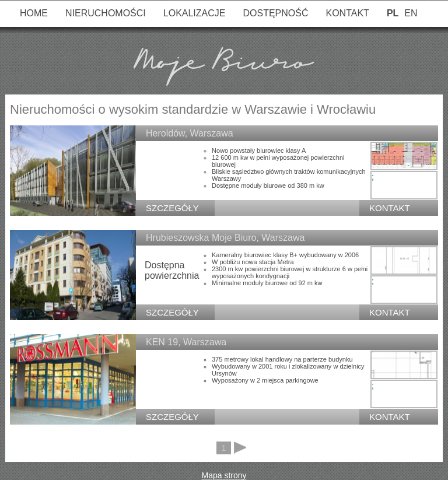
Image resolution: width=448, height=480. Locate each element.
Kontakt (348, 13)
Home (34, 13)
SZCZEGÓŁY (172, 208)
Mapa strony (224, 475)
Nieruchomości (106, 13)
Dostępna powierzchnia (172, 270)
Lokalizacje (195, 13)
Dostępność (275, 13)
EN (411, 13)
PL (393, 13)
